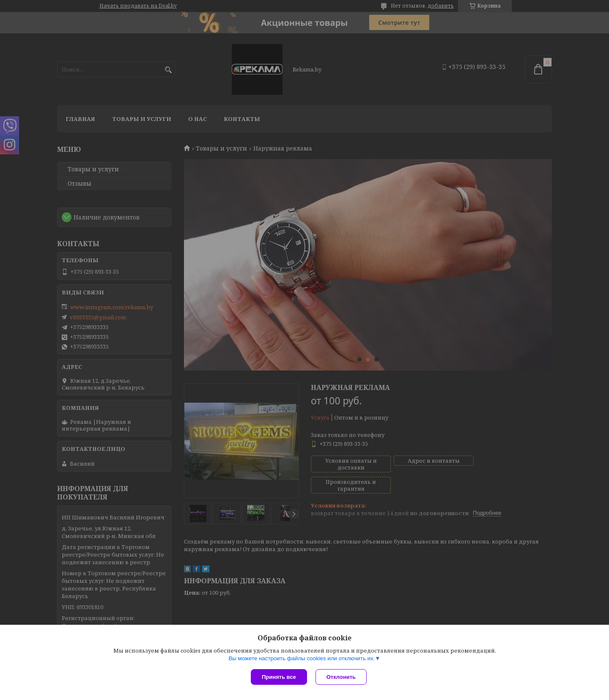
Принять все (279, 677)
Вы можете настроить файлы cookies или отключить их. (302, 658)
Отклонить (341, 677)
